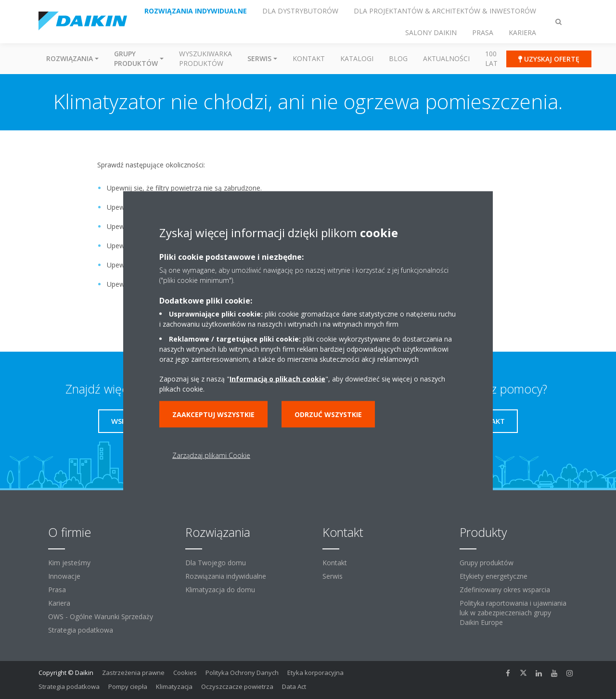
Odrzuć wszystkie (328, 414)
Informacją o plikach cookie (277, 378)
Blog (398, 58)
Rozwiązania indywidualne (226, 576)
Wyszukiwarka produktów (205, 58)
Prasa (57, 590)
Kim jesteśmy (69, 563)
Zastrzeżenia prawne (133, 673)
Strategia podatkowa (81, 630)
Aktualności (446, 58)
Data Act (294, 686)
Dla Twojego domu (216, 563)
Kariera (59, 603)
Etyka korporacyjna (315, 673)
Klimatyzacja (174, 686)
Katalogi (357, 58)
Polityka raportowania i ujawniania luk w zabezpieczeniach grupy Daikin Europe (513, 613)
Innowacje (64, 576)
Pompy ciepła (128, 686)
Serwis (333, 576)
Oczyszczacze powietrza (237, 686)
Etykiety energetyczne (494, 576)
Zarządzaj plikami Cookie (211, 455)
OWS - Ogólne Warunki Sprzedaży (101, 616)
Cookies (185, 673)
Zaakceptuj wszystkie (213, 414)
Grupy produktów (487, 563)
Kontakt (309, 58)
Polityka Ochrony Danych (242, 673)
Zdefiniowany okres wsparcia (505, 590)
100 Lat (491, 58)
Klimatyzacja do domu (220, 590)
